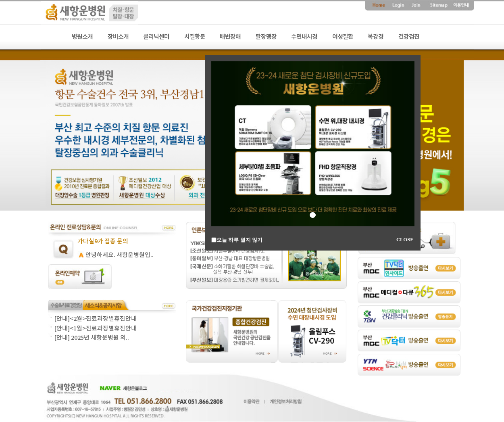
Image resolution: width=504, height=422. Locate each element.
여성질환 (343, 37)
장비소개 (118, 37)
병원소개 (82, 37)
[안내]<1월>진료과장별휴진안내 (95, 328)
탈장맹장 (266, 37)
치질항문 (195, 37)
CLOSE (405, 240)
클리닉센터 (156, 37)
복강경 (376, 37)
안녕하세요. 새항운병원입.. (120, 254)
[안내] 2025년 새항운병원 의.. (92, 337)
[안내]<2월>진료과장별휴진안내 (95, 318)
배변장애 (230, 37)
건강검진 (409, 37)
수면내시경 (304, 37)
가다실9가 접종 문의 (103, 241)
